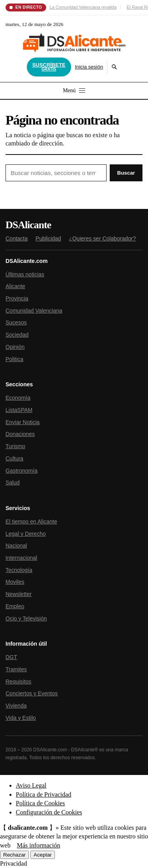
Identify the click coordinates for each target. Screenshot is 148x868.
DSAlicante (28, 225)
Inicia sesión (89, 67)
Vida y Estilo (21, 718)
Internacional (21, 558)
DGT (11, 657)
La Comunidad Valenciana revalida (83, 7)
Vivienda (16, 706)
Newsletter (19, 594)
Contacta (17, 238)
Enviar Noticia (22, 422)
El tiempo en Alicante (31, 522)
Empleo (15, 606)
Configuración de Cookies (49, 812)
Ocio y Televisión (26, 618)
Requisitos (18, 682)
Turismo (15, 446)
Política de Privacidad (43, 794)
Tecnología (19, 570)
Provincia (17, 298)
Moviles (15, 582)
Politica (14, 359)
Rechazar (14, 855)
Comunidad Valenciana (34, 311)
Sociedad (17, 335)
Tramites (16, 669)
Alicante (15, 286)
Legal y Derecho (26, 534)
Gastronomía (22, 471)
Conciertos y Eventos (32, 693)
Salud (13, 482)
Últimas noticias (25, 274)
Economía (18, 398)
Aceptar (43, 855)
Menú (74, 90)
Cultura (14, 458)
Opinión (15, 347)
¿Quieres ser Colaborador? (103, 238)
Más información (39, 845)
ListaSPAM (19, 410)
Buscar (126, 173)
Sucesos (16, 322)
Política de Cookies (40, 803)
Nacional (16, 546)
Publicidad (48, 238)
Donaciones (20, 434)
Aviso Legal (31, 785)
